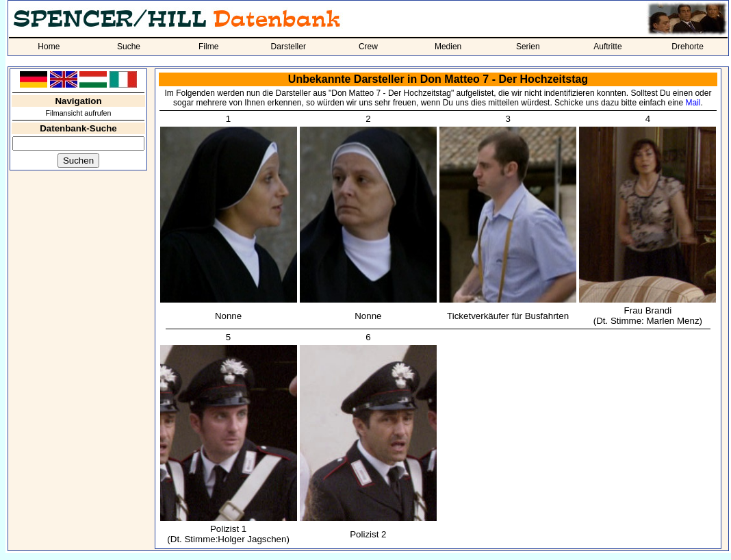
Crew (368, 47)
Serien (528, 47)
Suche (129, 47)
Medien (448, 47)
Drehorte (688, 47)
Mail (693, 103)
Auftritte (607, 47)
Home (49, 47)
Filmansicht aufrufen (79, 113)
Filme (208, 47)
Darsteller (288, 47)
